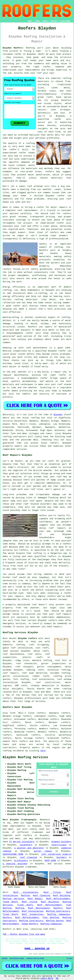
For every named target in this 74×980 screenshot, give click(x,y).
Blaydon (58, 415)
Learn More (47, 978)
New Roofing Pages (17, 958)
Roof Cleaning (41, 896)
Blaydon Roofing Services (25, 757)
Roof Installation (26, 892)
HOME (30, 21)
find (12, 713)
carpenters (26, 845)
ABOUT (45, 21)
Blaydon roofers (28, 638)
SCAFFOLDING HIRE (13, 854)
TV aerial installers (22, 842)
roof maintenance (13, 654)
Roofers (58, 908)
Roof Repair (35, 899)
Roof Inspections (33, 914)
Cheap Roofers (30, 924)
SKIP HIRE (50, 861)
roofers (28, 835)
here (43, 751)
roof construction (48, 682)
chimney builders (61, 842)
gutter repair (43, 851)
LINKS (37, 21)
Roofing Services (13, 899)
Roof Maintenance (39, 908)
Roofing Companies (59, 914)
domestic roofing (14, 645)
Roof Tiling (52, 892)
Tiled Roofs (10, 902)
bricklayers (21, 861)
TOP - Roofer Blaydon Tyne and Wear (24, 934)
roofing (67, 744)
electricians (59, 845)
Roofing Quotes (55, 921)
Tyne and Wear (43, 692)
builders (62, 857)
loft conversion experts (56, 854)
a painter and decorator (29, 848)
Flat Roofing (51, 918)
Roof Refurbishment (58, 899)
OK (57, 978)
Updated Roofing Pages (35, 958)
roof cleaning (28, 857)
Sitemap (4, 958)
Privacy (70, 958)
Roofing (25, 896)
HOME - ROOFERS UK (37, 949)
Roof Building (62, 896)
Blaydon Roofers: (13, 48)
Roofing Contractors (58, 911)
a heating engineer (15, 864)
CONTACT (54, 21)
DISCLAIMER (65, 21)
